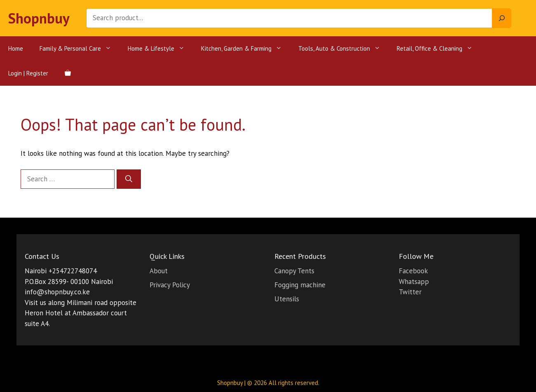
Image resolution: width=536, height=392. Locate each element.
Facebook (413, 271)
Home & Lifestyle (160, 49)
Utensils (287, 299)
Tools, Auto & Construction (343, 49)
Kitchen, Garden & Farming (246, 49)
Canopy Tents (294, 271)
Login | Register (28, 73)
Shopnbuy (39, 18)
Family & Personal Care (80, 49)
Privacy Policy (170, 285)
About (159, 271)
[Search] (502, 18)
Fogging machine (300, 285)
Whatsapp (414, 282)
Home (16, 48)
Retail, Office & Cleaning (439, 49)
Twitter (410, 292)
